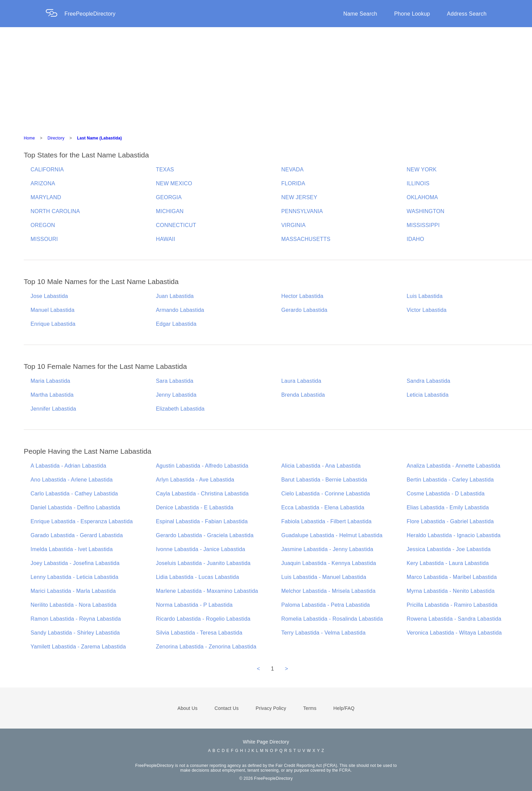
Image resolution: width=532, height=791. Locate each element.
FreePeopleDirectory (90, 14)
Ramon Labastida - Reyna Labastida (76, 619)
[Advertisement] (266, 78)
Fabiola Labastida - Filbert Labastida (326, 521)
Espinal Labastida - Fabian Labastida (202, 521)
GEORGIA (169, 197)
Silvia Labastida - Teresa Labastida (199, 633)
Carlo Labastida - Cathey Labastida (74, 494)
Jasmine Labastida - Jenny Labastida (327, 549)
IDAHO (416, 239)
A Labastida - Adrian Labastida (68, 466)
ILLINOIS (418, 183)
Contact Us (226, 708)
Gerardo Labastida (304, 310)
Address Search (467, 14)
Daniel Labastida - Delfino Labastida (75, 507)
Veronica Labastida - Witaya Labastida (454, 633)
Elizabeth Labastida (180, 409)
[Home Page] (55, 14)
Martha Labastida (52, 395)
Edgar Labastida (176, 324)
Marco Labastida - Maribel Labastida (452, 577)
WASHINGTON (426, 211)
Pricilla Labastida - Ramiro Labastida (452, 605)
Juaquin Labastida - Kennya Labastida (329, 563)
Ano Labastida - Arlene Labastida (72, 480)
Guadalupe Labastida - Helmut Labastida (332, 535)
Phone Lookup (412, 14)
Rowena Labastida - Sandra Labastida (454, 619)
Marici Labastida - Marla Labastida (73, 591)
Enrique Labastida (53, 324)
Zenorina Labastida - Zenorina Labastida (206, 647)
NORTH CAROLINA (55, 211)
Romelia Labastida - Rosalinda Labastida (332, 619)
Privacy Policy (271, 708)
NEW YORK (422, 169)
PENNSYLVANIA (302, 211)
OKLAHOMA (422, 197)
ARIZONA (43, 183)
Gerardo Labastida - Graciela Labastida (205, 535)
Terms (310, 708)
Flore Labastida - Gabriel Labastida (450, 521)
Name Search (360, 14)
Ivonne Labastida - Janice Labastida (201, 549)
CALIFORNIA (47, 169)
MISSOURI (44, 239)
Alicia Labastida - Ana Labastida (321, 466)
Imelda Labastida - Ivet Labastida (72, 549)
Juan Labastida (175, 296)
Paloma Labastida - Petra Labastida (326, 605)
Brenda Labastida (303, 395)
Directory (56, 138)
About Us (187, 708)
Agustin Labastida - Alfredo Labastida (202, 466)
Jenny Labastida (176, 395)
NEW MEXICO (174, 183)
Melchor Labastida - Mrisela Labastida (328, 591)
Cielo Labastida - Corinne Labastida (326, 494)
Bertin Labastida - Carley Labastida (450, 480)
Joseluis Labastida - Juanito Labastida (203, 563)
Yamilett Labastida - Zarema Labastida (78, 647)
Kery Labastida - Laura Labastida (448, 563)
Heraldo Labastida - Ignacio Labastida (454, 535)
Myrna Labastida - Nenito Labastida (451, 591)
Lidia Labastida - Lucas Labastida (198, 577)
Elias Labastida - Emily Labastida (448, 507)
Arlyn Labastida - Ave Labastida (195, 480)
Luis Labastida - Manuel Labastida (324, 577)
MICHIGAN (170, 211)
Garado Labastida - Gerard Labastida (77, 535)
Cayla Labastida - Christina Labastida (202, 494)
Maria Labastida (50, 381)
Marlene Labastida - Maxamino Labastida (207, 591)
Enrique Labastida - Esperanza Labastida (82, 521)
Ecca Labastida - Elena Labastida (323, 507)
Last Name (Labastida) (99, 138)
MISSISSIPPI (423, 225)
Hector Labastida (302, 296)
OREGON (43, 225)
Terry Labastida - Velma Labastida (324, 633)
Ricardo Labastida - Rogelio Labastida (203, 619)
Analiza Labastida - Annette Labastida (454, 466)
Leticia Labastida (428, 395)
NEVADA (292, 169)
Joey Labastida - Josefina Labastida (75, 563)
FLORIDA (293, 183)
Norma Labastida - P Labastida (194, 605)
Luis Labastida (425, 296)
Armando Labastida (180, 310)
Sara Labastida (175, 381)
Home (29, 138)
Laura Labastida (301, 381)
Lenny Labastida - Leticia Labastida (74, 577)
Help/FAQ (344, 708)
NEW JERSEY (299, 197)
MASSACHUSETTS (306, 239)
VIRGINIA (293, 225)
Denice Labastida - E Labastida (195, 507)
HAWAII (166, 239)
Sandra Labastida (429, 381)
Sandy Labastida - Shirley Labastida (75, 633)
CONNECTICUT (176, 225)
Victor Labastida (427, 310)
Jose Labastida (49, 296)
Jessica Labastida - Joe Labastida (449, 549)
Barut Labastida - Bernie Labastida (324, 480)
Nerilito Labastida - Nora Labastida (73, 605)
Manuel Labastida (53, 310)
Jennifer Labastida (53, 409)
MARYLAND (46, 197)
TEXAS (165, 169)
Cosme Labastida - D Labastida (446, 494)
